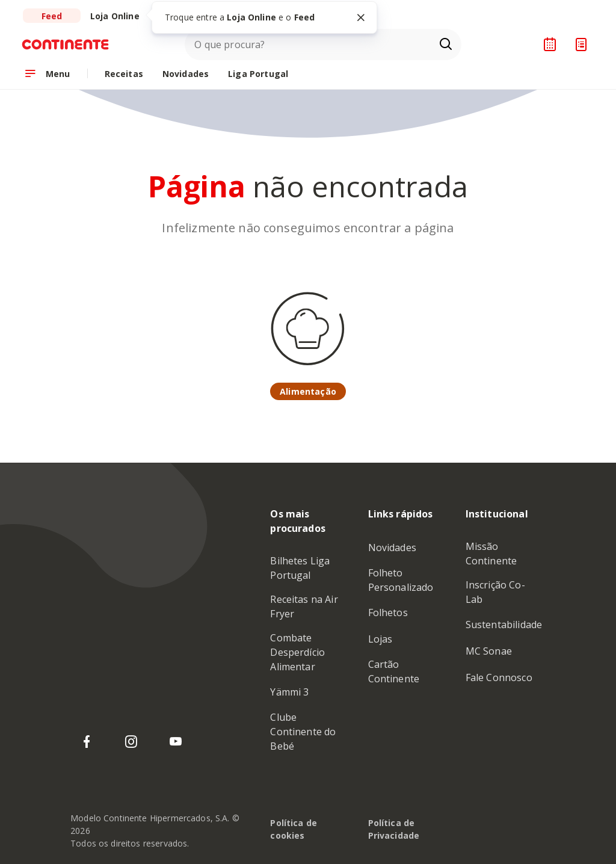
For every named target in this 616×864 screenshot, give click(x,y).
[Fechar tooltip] (361, 17)
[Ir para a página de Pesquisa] (446, 45)
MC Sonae (489, 651)
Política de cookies (294, 829)
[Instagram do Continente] (131, 742)
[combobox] (323, 45)
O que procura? (229, 45)
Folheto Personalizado (401, 580)
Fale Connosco (499, 677)
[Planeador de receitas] (550, 45)
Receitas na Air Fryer (304, 606)
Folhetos (388, 613)
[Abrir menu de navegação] (47, 73)
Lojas (380, 639)
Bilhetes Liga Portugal (300, 568)
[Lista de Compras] (581, 45)
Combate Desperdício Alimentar (297, 652)
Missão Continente (491, 554)
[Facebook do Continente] (87, 742)
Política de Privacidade (394, 829)
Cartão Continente (394, 671)
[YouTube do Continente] (176, 742)
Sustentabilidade (504, 625)
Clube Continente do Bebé (303, 732)
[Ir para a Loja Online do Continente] (115, 16)
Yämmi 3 (289, 692)
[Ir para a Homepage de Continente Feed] (71, 44)
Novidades (392, 548)
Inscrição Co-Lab (495, 592)
